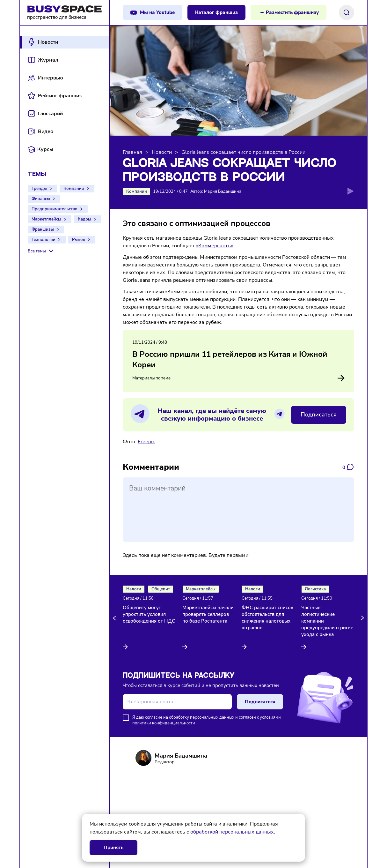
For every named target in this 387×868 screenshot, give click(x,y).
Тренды (39, 189)
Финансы (41, 199)
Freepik (146, 442)
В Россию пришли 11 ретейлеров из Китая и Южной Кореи (230, 360)
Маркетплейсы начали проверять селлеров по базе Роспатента (208, 614)
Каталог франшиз (216, 12)
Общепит (161, 589)
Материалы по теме (238, 378)
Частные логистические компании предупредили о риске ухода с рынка (327, 621)
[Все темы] (41, 251)
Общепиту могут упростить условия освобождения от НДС (149, 614)
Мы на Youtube (157, 12)
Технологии (44, 240)
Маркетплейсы (46, 219)
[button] (115, 618)
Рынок (79, 240)
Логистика (315, 589)
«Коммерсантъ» (215, 246)
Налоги (134, 589)
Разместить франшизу (292, 12)
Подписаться (319, 415)
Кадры (84, 219)
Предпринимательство (55, 209)
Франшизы (43, 229)
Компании (74, 189)
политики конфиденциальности (164, 723)
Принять (113, 848)
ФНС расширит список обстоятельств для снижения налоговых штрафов (267, 618)
